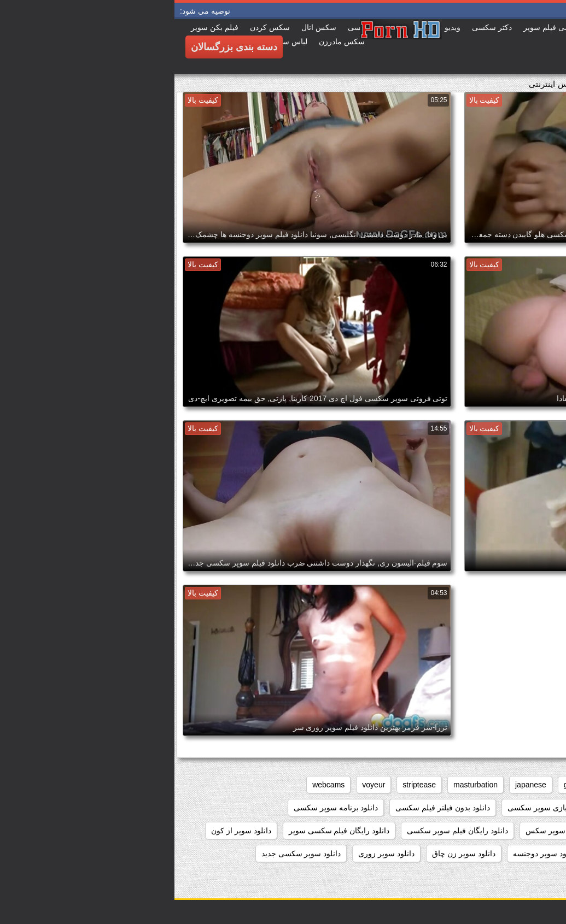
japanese (356, 785)
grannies (404, 785)
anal (546, 785)
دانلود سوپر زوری (212, 854)
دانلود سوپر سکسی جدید (127, 854)
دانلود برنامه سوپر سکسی (162, 808)
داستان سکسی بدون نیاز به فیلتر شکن (491, 808)
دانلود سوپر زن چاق (289, 854)
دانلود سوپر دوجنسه (370, 854)
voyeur (199, 785)
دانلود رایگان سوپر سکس (392, 831)
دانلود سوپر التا (529, 854)
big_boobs (503, 785)
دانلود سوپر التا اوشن (454, 854)
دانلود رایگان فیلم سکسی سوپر (165, 831)
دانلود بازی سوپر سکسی (373, 808)
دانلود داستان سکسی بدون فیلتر (501, 831)
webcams (154, 785)
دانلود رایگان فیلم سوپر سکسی (283, 831)
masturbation (301, 785)
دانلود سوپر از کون (67, 831)
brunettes (452, 785)
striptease (245, 785)
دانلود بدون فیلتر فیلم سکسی (268, 808)
